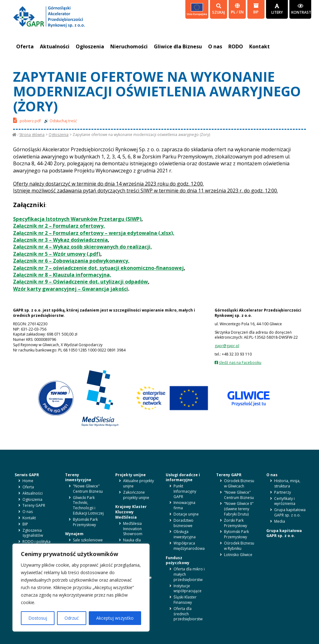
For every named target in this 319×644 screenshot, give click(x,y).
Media (280, 521)
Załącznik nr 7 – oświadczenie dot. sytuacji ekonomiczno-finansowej (98, 268)
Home (28, 481)
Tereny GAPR (34, 505)
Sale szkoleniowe (88, 540)
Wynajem (74, 534)
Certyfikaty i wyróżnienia (285, 501)
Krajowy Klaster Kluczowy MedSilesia (131, 512)
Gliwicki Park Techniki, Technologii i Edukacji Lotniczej (88, 505)
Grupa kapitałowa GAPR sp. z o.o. (290, 512)
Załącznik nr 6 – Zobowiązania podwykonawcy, (71, 261)
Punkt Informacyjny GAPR (185, 491)
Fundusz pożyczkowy (178, 560)
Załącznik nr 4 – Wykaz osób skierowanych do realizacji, (83, 247)
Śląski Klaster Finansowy (185, 600)
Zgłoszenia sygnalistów (33, 533)
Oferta (25, 46)
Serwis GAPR (27, 475)
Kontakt (259, 46)
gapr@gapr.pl (227, 346)
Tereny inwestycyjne (78, 477)
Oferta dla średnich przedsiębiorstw (188, 614)
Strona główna (32, 135)
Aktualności (55, 46)
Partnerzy (283, 492)
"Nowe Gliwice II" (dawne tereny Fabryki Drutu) (239, 509)
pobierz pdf (27, 120)
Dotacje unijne (186, 514)
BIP (256, 9)
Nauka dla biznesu (132, 543)
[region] (81, 588)
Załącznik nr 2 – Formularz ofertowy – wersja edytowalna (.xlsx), (94, 233)
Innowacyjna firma (184, 505)
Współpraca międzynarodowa (189, 546)
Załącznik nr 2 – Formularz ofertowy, (59, 226)
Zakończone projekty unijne (136, 495)
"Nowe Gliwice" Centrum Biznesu (88, 489)
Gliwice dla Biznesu (178, 46)
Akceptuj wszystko (115, 618)
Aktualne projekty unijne (138, 483)
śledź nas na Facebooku (240, 363)
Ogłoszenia (90, 46)
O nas (215, 46)
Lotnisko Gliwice (238, 555)
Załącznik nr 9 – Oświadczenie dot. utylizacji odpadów (81, 282)
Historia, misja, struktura (287, 483)
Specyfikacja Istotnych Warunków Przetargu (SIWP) (77, 219)
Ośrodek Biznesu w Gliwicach (239, 483)
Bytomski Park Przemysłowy (85, 522)
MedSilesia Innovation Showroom (133, 529)
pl (234, 12)
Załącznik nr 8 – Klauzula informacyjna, (62, 275)
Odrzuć (72, 618)
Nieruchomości (129, 46)
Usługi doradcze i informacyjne (183, 477)
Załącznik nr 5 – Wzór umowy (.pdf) (57, 254)
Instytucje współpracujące (188, 588)
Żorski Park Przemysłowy (236, 523)
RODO (236, 46)
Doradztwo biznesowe (183, 523)
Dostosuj (38, 618)
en (241, 12)
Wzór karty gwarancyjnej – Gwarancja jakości (71, 289)
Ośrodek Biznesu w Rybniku (239, 546)
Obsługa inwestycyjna (185, 534)
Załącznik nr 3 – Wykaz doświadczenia (60, 240)
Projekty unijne (131, 475)
